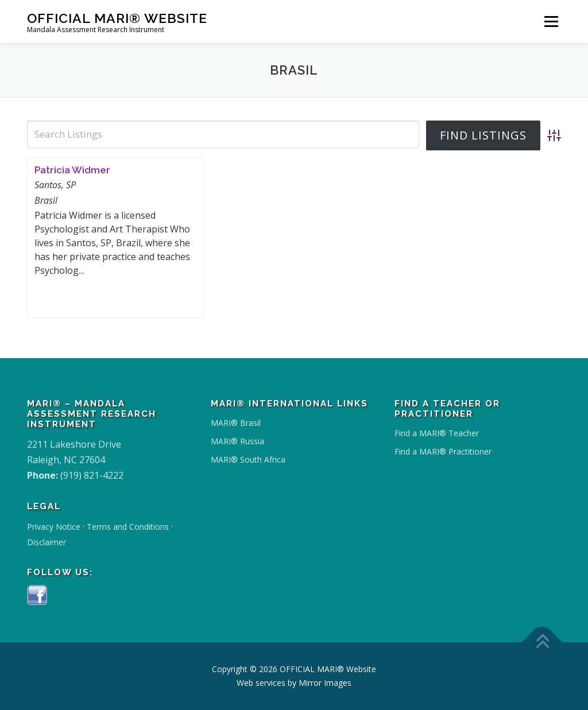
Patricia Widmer (72, 170)
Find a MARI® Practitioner (443, 451)
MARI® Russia (237, 441)
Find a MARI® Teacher (437, 433)
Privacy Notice (54, 527)
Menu (551, 21)
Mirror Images (325, 683)
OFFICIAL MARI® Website (117, 18)
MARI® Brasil (236, 423)
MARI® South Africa (248, 459)
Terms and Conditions (128, 527)
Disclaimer (47, 542)
